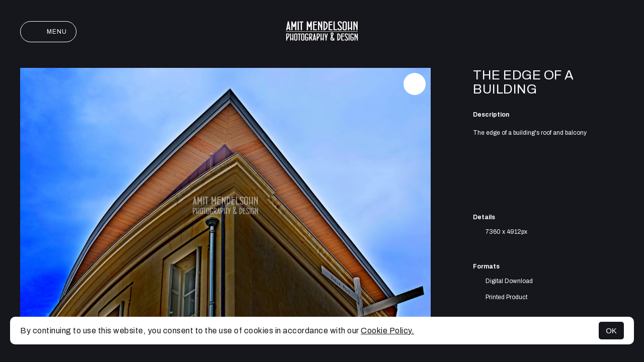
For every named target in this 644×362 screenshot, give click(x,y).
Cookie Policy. (387, 331)
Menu (48, 32)
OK (611, 331)
